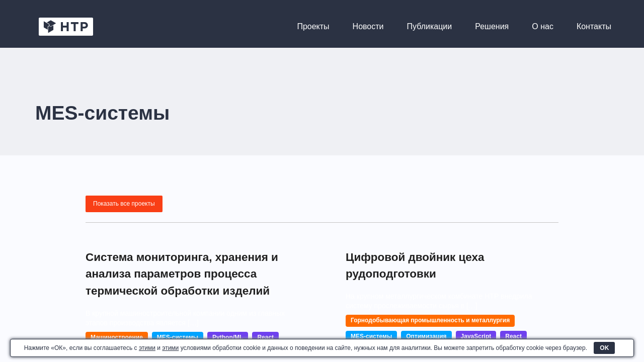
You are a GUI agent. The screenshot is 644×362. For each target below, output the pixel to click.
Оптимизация (426, 336)
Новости (368, 26)
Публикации (430, 26)
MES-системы (371, 336)
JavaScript (476, 336)
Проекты (313, 26)
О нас (543, 26)
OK (604, 348)
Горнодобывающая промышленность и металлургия (430, 320)
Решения (492, 26)
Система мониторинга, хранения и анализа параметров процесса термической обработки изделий (169, 290)
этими (147, 348)
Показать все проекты (124, 204)
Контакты (594, 26)
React (513, 336)
